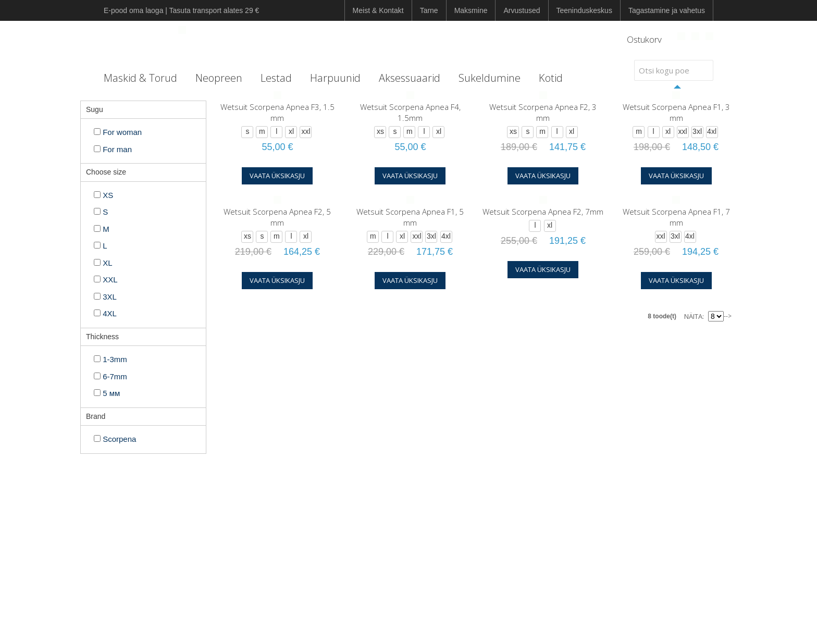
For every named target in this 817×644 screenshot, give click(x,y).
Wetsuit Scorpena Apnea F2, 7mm (543, 212)
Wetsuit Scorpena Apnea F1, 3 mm (676, 112)
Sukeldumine (490, 78)
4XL (105, 313)
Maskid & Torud (140, 78)
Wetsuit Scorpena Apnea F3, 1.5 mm (277, 112)
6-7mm (110, 376)
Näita (693, 316)
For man (113, 149)
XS (103, 195)
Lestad (276, 78)
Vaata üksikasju (277, 176)
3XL (105, 297)
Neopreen (219, 78)
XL (103, 263)
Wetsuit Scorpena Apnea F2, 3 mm (543, 112)
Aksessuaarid (410, 78)
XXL (106, 280)
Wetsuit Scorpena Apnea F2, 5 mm (277, 217)
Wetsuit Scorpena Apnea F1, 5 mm (410, 217)
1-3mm (110, 359)
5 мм (107, 393)
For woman (118, 132)
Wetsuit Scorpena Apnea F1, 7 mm (676, 217)
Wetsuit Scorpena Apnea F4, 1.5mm (410, 112)
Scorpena (115, 439)
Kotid (551, 78)
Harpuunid (335, 78)
